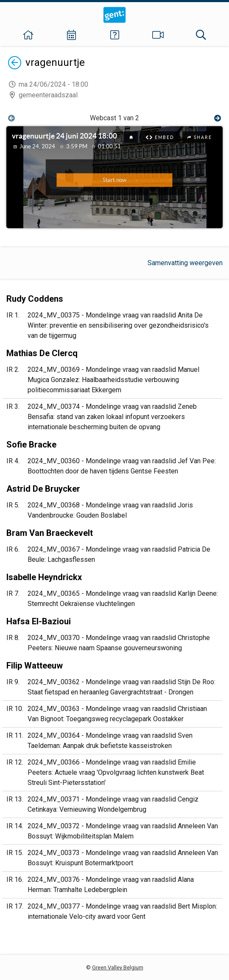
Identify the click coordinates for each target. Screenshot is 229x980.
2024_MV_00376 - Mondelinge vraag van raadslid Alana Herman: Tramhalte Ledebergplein (111, 885)
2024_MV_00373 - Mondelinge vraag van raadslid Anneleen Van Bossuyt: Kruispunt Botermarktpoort (123, 858)
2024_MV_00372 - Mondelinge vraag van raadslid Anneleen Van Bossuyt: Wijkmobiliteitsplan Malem (123, 831)
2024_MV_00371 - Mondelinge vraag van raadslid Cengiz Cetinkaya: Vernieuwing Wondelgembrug (113, 804)
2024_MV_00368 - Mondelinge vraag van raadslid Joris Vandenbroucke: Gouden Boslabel (110, 510)
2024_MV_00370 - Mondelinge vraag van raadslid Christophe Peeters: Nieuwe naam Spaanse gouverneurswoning (119, 643)
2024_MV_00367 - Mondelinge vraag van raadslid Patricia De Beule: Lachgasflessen (119, 554)
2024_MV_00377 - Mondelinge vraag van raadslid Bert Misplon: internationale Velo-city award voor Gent (122, 911)
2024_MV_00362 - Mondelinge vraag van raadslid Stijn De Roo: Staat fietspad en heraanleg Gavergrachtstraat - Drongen (121, 687)
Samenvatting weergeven (185, 263)
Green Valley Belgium (118, 967)
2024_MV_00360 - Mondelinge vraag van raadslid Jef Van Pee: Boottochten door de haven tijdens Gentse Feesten (122, 466)
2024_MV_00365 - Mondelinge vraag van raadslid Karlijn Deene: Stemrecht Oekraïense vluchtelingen (123, 599)
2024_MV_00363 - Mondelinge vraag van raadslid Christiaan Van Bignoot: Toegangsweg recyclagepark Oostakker (117, 714)
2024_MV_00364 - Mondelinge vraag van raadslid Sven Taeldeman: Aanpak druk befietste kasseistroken (110, 741)
